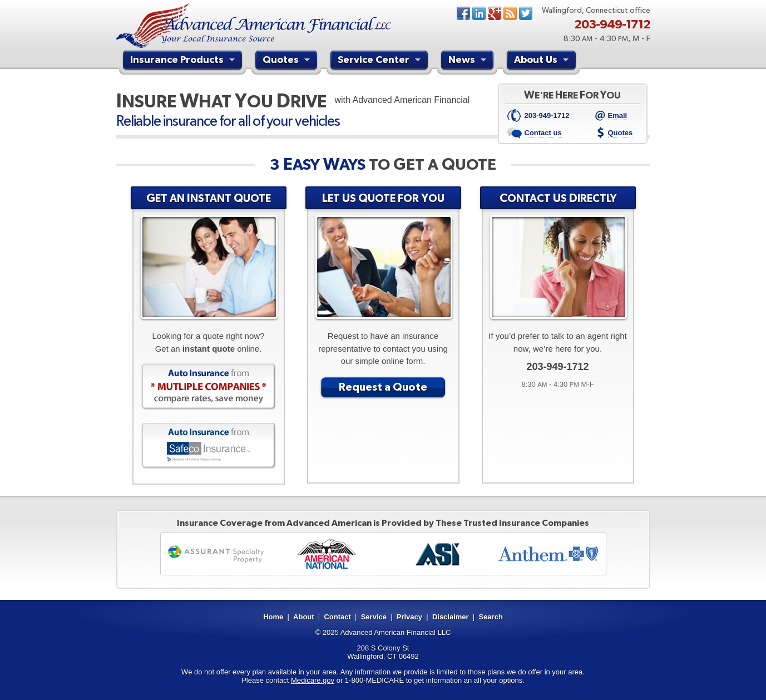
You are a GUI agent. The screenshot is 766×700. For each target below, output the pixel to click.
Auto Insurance (209, 387)
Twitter (526, 13)
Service (374, 617)
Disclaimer (451, 617)
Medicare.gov (313, 680)
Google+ (495, 13)
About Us (543, 61)
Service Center (380, 61)
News (510, 13)
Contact (337, 617)
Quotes (288, 61)
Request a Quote (383, 387)
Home (273, 617)
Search (490, 617)
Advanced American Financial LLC (396, 632)
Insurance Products (184, 61)
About (304, 617)
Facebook (463, 13)
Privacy (409, 617)
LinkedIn (479, 13)
